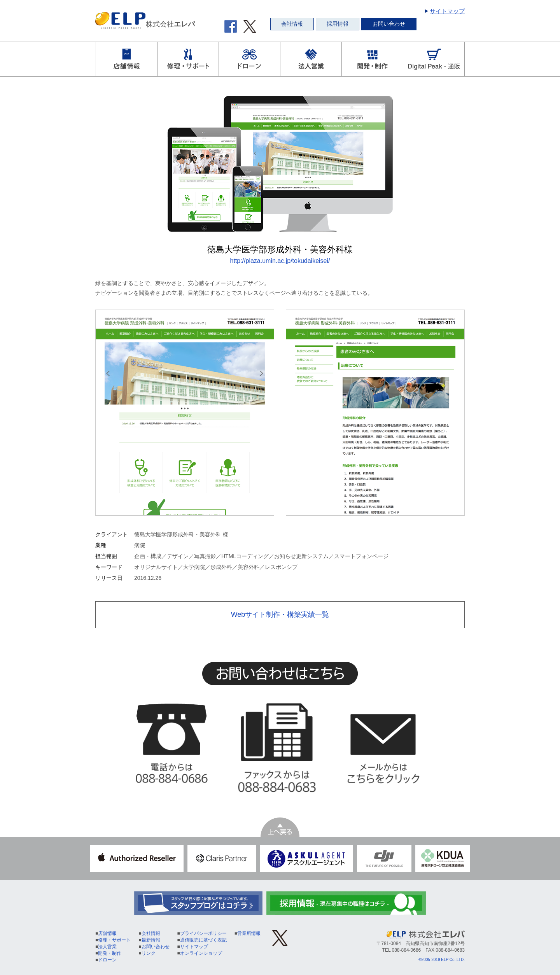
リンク (149, 953)
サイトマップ (447, 11)
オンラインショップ (201, 953)
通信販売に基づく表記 (203, 940)
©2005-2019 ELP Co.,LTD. (442, 960)
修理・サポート (114, 940)
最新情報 (151, 940)
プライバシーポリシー (203, 933)
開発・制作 (110, 953)
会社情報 (292, 24)
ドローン (107, 960)
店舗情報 (107, 933)
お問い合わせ (389, 24)
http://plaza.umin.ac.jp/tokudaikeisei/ (280, 261)
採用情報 (338, 24)
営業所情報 (249, 933)
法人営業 (107, 947)
